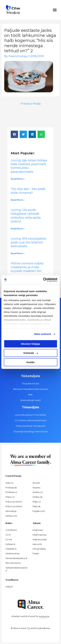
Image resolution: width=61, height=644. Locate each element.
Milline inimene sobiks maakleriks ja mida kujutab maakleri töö (27, 267)
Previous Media (31, 104)
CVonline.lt (11, 530)
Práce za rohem (14, 506)
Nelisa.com (11, 516)
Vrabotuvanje (40, 539)
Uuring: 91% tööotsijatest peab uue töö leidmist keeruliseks (28, 242)
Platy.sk (37, 506)
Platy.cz (37, 502)
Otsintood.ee (13, 553)
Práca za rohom (14, 502)
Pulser (36, 553)
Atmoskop (11, 511)
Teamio (36, 488)
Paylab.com (39, 511)
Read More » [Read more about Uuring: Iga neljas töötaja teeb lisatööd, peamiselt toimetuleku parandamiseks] (18, 179)
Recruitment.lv (13, 563)
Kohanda (31, 353)
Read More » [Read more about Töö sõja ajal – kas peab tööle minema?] (18, 200)
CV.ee (9, 539)
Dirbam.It (10, 544)
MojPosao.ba (39, 535)
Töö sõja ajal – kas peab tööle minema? (28, 191)
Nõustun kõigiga (31, 344)
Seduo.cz (38, 492)
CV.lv (8, 535)
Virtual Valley (39, 549)
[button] (55, 10)
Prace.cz (10, 497)
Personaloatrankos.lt (16, 558)
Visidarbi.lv (11, 549)
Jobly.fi (9, 587)
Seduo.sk (37, 497)
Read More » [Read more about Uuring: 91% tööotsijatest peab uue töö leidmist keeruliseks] (18, 253)
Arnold (36, 483)
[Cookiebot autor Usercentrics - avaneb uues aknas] (43, 280)
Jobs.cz (9, 483)
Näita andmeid (43, 334)
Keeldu (30, 362)
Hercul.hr (37, 544)
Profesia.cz (11, 492)
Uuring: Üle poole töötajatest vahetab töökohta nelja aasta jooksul (26, 216)
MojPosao (38, 530)
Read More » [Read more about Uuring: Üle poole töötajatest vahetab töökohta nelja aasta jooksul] (18, 229)
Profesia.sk (11, 488)
